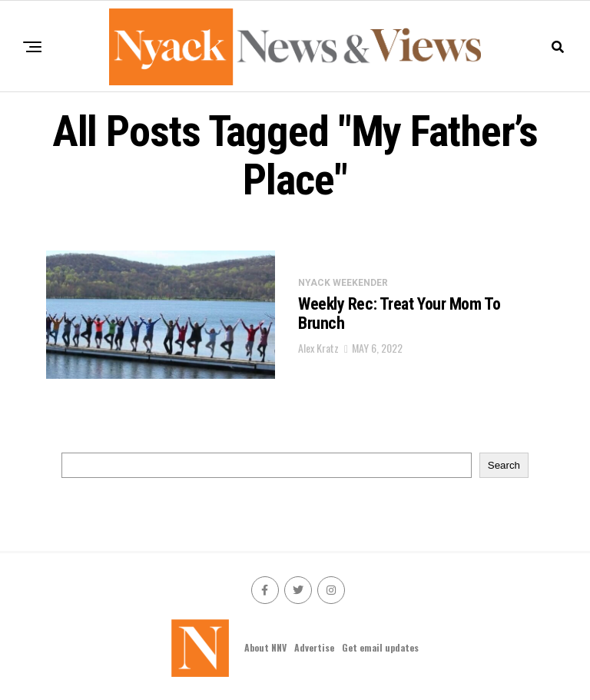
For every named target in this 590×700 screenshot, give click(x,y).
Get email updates (380, 647)
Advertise (314, 647)
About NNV (265, 647)
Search (504, 465)
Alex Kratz (318, 348)
